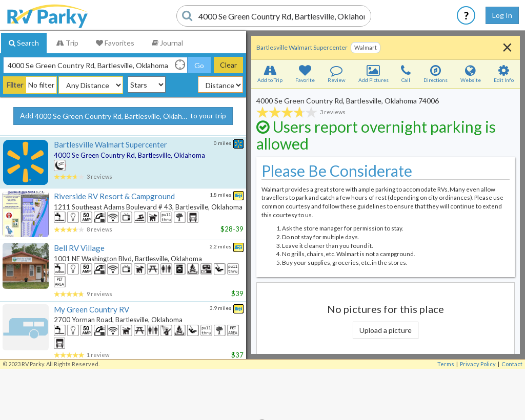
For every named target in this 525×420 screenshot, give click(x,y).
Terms (446, 364)
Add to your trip (123, 116)
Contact (512, 364)
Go (199, 65)
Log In (502, 15)
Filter (15, 85)
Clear (228, 65)
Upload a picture (386, 330)
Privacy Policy (478, 364)
